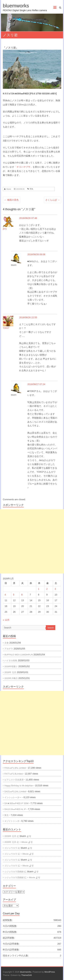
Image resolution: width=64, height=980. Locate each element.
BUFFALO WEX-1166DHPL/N (19, 655)
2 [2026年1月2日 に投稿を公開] (47, 589)
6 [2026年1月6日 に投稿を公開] (22, 595)
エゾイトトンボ (12, 821)
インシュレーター (13, 797)
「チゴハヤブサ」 (23, 167)
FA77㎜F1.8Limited (14, 774)
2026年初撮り (11, 666)
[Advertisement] (32, 541)
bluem (9, 189)
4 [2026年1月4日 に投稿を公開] (5, 595)
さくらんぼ (53, 200)
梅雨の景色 (11, 200)
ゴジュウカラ (11, 848)
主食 (7, 643)
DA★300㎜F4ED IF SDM (16, 803)
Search (51, 628)
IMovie (32, 878)
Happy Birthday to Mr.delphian (19, 786)
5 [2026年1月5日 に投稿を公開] (14, 595)
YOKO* (6, 328)
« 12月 (6, 620)
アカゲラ (9, 649)
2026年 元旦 (10, 672)
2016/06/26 (20, 189)
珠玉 (7, 815)
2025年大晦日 (11, 678)
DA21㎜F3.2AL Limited (15, 792)
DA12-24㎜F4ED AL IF (15, 809)
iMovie (25, 842)
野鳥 (31, 189)
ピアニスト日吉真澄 (14, 780)
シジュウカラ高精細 (14, 872)
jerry (5, 229)
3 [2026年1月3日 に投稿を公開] (55, 589)
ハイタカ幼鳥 (11, 661)
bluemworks (16, 6)
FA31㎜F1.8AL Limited (15, 768)
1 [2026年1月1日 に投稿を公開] (39, 589)
